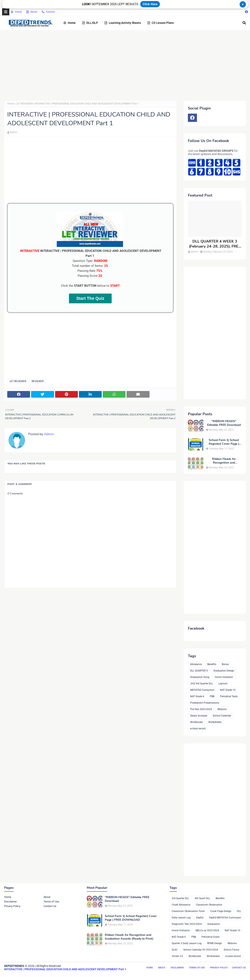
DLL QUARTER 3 (199, 671)
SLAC (175, 950)
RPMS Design (215, 943)
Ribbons (222, 709)
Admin (14, 132)
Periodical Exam (211, 937)
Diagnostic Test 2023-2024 (187, 924)
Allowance (196, 664)
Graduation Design (224, 671)
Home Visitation (224, 677)
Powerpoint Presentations (205, 703)
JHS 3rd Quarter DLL (202, 684)
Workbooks (196, 722)
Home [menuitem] (69, 23)
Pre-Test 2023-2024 (201, 709)
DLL (239, 911)
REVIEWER (38, 381)
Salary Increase (199, 716)
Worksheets (215, 722)
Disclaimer (10, 902)
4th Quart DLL (202, 898)
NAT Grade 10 (228, 690)
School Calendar (222, 716)
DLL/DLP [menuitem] (90, 23)
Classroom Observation (209, 905)
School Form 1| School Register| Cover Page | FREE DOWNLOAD (224, 442)
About (32, 12)
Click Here (150, 4)
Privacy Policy (12, 906)
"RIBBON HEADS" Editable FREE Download (224, 423)
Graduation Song (200, 677)
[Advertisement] (125, 66)
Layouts (223, 684)
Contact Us (50, 906)
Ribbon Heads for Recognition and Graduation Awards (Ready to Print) (224, 461)
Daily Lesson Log (181, 918)
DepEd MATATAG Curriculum (225, 918)
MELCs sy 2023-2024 (207, 930)
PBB (212, 696)
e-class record (198, 729)
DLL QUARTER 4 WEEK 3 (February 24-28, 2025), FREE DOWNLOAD (215, 244)
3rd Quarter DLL (180, 898)
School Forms (231, 950)
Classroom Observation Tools (188, 911)
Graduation (214, 924)
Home (16, 12)
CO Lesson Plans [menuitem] (160, 23)
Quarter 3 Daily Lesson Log (187, 943)
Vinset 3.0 (177, 956)
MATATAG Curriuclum (202, 690)
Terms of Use (51, 902)
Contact (48, 12)
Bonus (225, 664)
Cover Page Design (221, 911)
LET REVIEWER (24, 104)
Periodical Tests (229, 696)
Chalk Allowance (181, 905)
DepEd (200, 918)
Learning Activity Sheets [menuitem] (123, 23)
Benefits (212, 664)
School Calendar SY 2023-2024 (201, 950)
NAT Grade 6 (197, 696)
